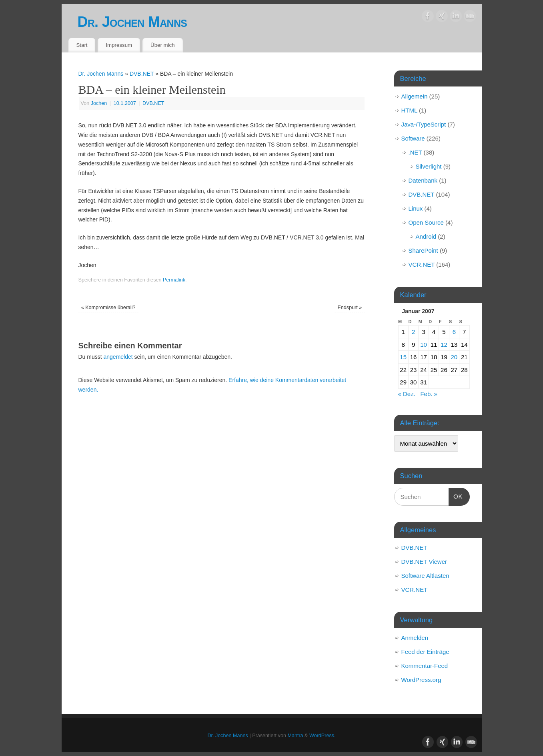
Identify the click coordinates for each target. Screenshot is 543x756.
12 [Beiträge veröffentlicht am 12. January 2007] (444, 345)
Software (413, 138)
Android (426, 236)
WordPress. (323, 736)
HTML (409, 110)
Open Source (426, 222)
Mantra (295, 736)
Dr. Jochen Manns (132, 22)
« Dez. (407, 394)
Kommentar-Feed (425, 666)
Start (82, 45)
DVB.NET (142, 74)
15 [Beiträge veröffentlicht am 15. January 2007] (403, 357)
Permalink (174, 280)
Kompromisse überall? (108, 308)
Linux (416, 208)
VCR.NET (422, 264)
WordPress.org (421, 680)
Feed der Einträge (425, 652)
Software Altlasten (425, 576)
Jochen (99, 103)
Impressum (119, 45)
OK (456, 495)
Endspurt (350, 308)
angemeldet (118, 357)
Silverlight (429, 166)
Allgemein (415, 96)
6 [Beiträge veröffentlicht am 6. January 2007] (454, 332)
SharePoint (423, 250)
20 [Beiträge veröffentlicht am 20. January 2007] (454, 357)
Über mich (163, 45)
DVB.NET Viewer (424, 562)
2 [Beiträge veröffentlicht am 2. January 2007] (413, 332)
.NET (415, 152)
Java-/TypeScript (424, 124)
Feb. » (429, 394)
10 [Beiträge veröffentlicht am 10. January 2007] (424, 345)
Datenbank (423, 180)
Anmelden (415, 638)
